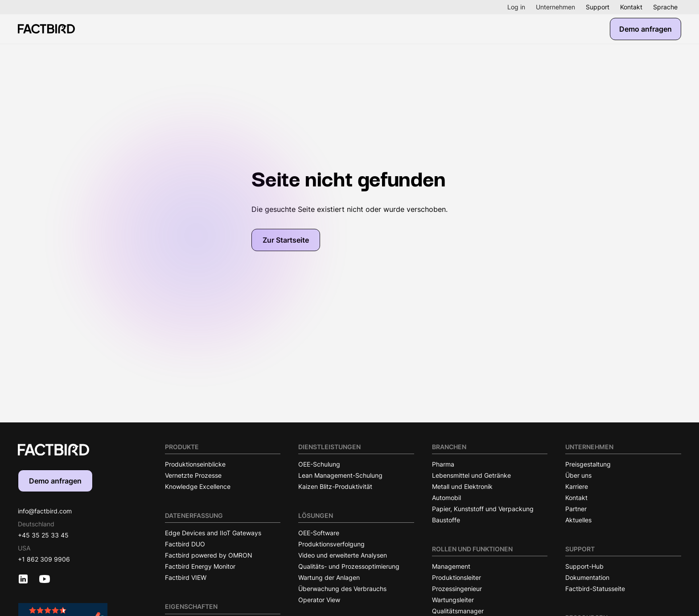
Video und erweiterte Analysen (343, 555)
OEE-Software (319, 533)
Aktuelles (578, 520)
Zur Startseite (286, 240)
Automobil (446, 498)
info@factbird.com (45, 511)
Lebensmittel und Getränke (471, 475)
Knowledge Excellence (198, 486)
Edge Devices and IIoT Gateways (213, 533)
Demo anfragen (646, 29)
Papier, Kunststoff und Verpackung (483, 509)
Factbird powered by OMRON (209, 555)
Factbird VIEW (186, 577)
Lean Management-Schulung (340, 475)
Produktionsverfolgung (331, 544)
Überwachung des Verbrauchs (342, 589)
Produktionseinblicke (195, 464)
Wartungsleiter (453, 600)
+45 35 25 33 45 (43, 535)
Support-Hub (584, 566)
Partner (576, 509)
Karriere (577, 486)
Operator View (319, 600)
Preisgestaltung (588, 464)
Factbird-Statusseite (595, 589)
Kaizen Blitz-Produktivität (335, 486)
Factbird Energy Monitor (200, 566)
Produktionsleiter (456, 577)
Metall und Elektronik (462, 486)
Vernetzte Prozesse (193, 475)
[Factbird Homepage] (46, 29)
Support (598, 7)
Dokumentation (587, 577)
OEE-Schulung (319, 464)
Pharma (443, 464)
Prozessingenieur (457, 589)
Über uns (578, 475)
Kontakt (631, 7)
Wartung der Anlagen (329, 577)
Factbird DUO (185, 544)
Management (451, 566)
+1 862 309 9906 (44, 559)
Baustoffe (446, 520)
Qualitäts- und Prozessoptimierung (349, 566)
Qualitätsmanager (458, 611)
